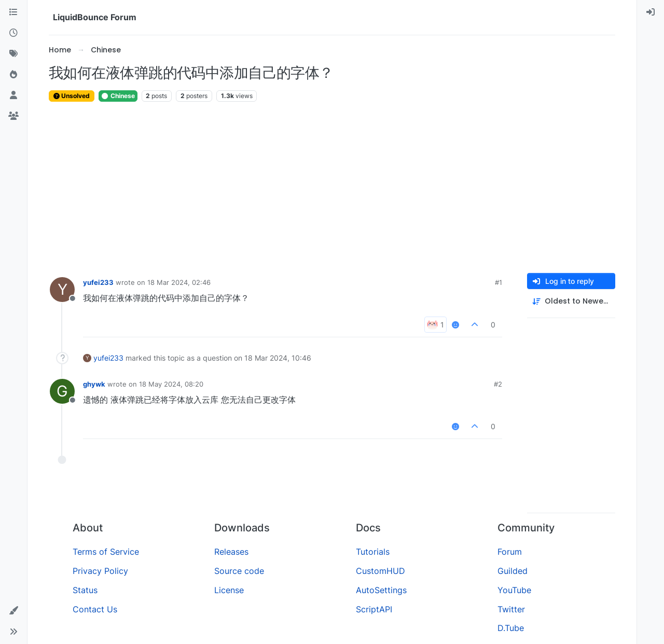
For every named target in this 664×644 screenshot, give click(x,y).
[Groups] (13, 116)
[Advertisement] (332, 188)
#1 (499, 282)
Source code (239, 571)
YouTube (514, 590)
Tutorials (373, 552)
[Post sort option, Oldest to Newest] (571, 301)
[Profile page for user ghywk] (62, 391)
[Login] (651, 12)
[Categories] (13, 12)
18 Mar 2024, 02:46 (179, 282)
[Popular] (13, 75)
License (229, 590)
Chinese (118, 96)
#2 (498, 384)
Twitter (511, 609)
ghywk (94, 384)
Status (85, 590)
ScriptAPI (374, 609)
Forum (510, 552)
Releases (231, 552)
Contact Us (95, 609)
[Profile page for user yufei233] (62, 290)
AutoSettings (381, 590)
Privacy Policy (100, 571)
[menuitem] (651, 12)
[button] (13, 611)
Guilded (513, 571)
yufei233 (98, 282)
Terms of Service (106, 552)
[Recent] (13, 33)
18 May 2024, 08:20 (171, 384)
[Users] (13, 95)
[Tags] (13, 54)
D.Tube (511, 628)
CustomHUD (381, 571)
